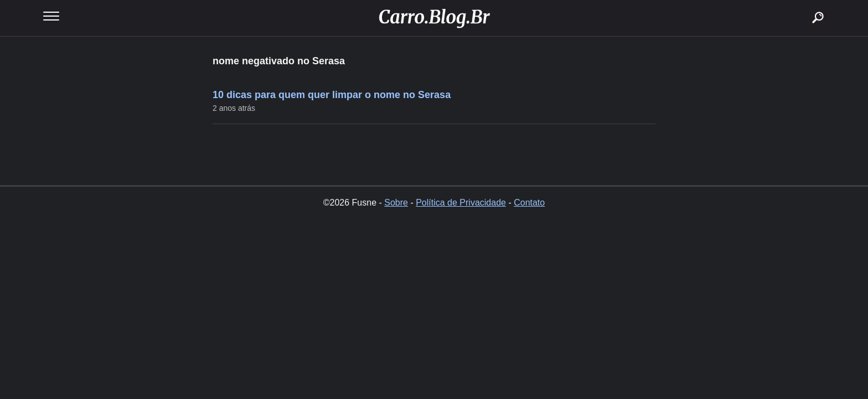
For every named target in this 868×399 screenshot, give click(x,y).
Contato (529, 203)
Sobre (396, 203)
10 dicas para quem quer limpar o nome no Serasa (332, 95)
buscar (801, 4)
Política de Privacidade (461, 203)
